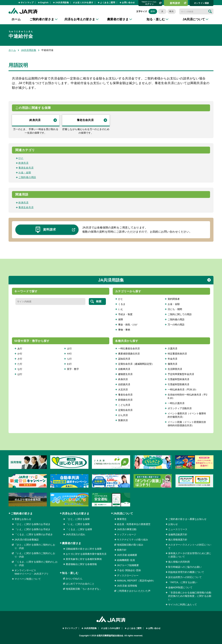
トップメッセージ (127, 534)
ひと (21, 158)
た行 (20, 364)
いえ (121, 309)
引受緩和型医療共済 (178, 384)
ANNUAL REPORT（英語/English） (136, 581)
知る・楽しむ (70, 573)
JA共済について (123, 514)
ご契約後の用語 (27, 177)
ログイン (149, 3)
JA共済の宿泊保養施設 (27, 540)
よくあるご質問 (108, 3)
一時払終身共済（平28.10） (183, 390)
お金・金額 (25, 172)
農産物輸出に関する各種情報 (81, 564)
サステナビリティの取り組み (133, 540)
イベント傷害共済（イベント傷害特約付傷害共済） (187, 415)
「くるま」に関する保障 (79, 529)
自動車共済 (124, 369)
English (44, 3)
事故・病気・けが (128, 325)
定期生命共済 (125, 410)
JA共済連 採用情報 (127, 586)
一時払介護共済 (176, 403)
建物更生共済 (125, 374)
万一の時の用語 (176, 325)
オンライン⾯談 (202, 3)
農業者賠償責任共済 (129, 354)
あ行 (20, 348)
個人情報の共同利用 (179, 562)
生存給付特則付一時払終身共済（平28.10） (188, 396)
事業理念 (122, 519)
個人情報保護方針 (178, 540)
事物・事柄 (124, 330)
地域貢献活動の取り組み (130, 545)
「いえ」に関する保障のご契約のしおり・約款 (35, 555)
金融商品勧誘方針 (178, 534)
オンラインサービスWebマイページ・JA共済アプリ (32, 572)
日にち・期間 (175, 309)
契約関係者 (174, 299)
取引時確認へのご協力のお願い (185, 567)
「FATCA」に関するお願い (183, 582)
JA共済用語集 (62, 3)
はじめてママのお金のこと (80, 584)
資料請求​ (175, 3)
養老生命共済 (85, 120)
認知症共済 (124, 359)
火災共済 (123, 390)
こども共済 (124, 405)
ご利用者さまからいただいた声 (134, 591)
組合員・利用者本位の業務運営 (134, 524)
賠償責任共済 (125, 400)
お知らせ (173, 524)
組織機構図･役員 (126, 560)
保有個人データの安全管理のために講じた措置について (190, 555)
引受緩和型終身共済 (178, 379)
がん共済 (123, 415)
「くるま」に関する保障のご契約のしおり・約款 (36, 563)
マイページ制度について (28, 579)
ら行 (69, 359)
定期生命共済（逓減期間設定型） (136, 364)
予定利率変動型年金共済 (181, 374)
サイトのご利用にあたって (183, 605)
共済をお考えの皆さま (76, 514)
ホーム (16, 19)
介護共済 (172, 348)
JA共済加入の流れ (75, 534)
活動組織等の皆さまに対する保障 (84, 549)
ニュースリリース (178, 529)
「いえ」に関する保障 (78, 524)
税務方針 (122, 550)
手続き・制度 (125, 314)
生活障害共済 (175, 369)
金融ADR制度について (180, 587)
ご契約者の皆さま (22, 514)
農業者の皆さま (72, 543)
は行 (20, 374)
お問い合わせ (128, 3)
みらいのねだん (74, 579)
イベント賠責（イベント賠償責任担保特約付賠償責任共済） (187, 424)
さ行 (20, 359)
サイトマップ (27, 3)
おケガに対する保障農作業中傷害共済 (86, 554)
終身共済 (35, 120)
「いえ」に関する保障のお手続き (32, 529)
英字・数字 (73, 369)
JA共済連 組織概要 (127, 555)
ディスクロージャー (128, 575)
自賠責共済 (124, 384)
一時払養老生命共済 (129, 348)
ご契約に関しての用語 (180, 314)
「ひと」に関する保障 (78, 519)
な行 (20, 369)
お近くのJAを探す (84, 3)
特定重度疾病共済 (177, 354)
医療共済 (123, 420)
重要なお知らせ (23, 519)
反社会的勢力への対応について (185, 577)
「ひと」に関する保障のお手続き (32, 524)
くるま (122, 304)
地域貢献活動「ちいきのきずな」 (84, 589)
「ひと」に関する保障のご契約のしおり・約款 (35, 546)
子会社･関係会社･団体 (129, 570)
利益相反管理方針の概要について (186, 572)
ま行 (69, 348)
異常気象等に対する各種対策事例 (84, 559)
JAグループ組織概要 (128, 565)
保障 (121, 319)
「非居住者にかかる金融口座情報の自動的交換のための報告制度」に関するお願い (190, 596)
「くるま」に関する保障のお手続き (34, 534)
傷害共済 (172, 364)
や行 (69, 354)
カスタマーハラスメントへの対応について (190, 546)
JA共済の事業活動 (127, 529)
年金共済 (172, 359)
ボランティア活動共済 (180, 408)
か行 (20, 354)
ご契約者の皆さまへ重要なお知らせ (187, 519)
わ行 (69, 364)
